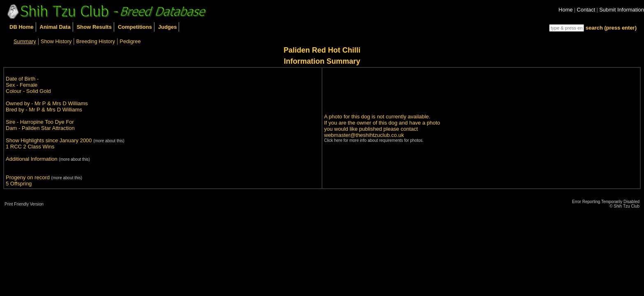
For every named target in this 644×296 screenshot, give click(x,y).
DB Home (22, 27)
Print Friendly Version (24, 204)
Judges (168, 27)
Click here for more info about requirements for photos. (374, 140)
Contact (586, 10)
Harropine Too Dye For (47, 122)
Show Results (94, 27)
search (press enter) (611, 28)
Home (566, 10)
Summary (25, 41)
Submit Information (622, 10)
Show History (56, 41)
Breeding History (96, 41)
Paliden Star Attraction (48, 128)
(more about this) (109, 141)
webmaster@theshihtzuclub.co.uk (364, 135)
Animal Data (55, 27)
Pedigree (130, 41)
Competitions (135, 27)
